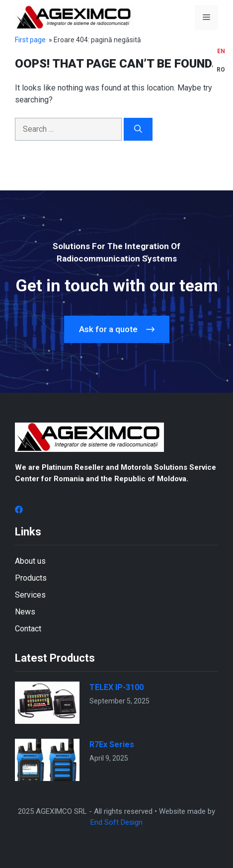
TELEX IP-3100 (116, 687)
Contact (28, 629)
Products (31, 578)
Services (30, 595)
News (25, 612)
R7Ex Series (112, 744)
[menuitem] (221, 51)
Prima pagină (36, 40)
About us (30, 561)
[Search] (138, 129)
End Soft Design (116, 822)
